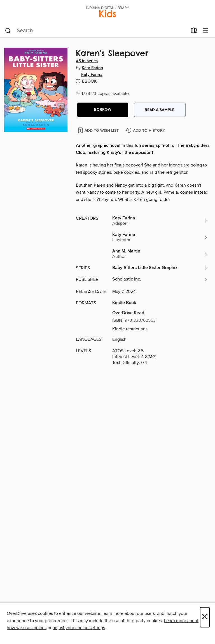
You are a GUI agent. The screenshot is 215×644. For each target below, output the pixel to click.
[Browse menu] (206, 31)
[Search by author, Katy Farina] (160, 221)
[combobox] (96, 31)
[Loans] (194, 32)
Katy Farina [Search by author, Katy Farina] (92, 68)
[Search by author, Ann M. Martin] (160, 254)
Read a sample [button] (160, 110)
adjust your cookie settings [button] (79, 628)
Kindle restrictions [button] (130, 329)
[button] (103, 110)
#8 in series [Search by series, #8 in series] (87, 61)
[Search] (8, 31)
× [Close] (205, 617)
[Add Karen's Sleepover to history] (146, 131)
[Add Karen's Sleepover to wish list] (99, 130)
